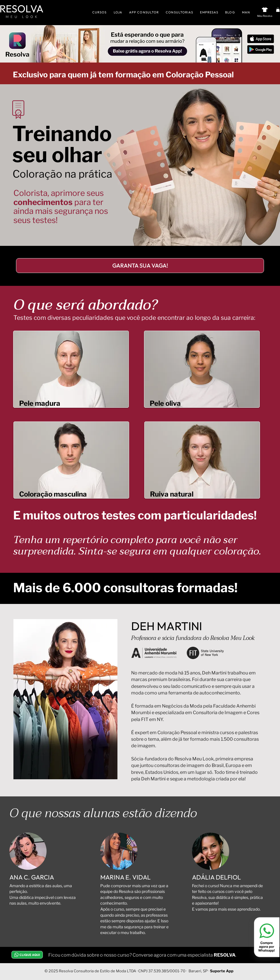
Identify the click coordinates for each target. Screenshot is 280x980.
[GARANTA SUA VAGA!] (140, 266)
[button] (278, 10)
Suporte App (222, 971)
